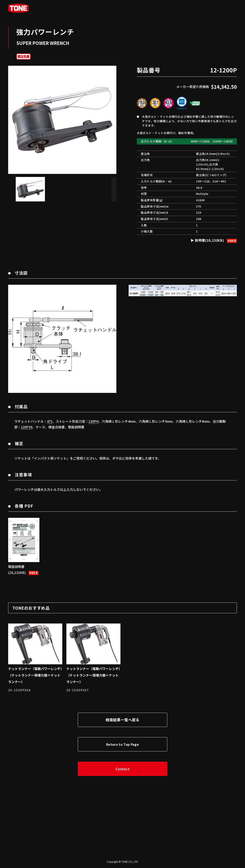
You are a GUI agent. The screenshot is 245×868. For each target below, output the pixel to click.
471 (50, 421)
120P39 (27, 427)
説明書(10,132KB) (215, 240)
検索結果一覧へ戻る (122, 720)
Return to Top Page (122, 744)
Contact (122, 769)
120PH (94, 421)
